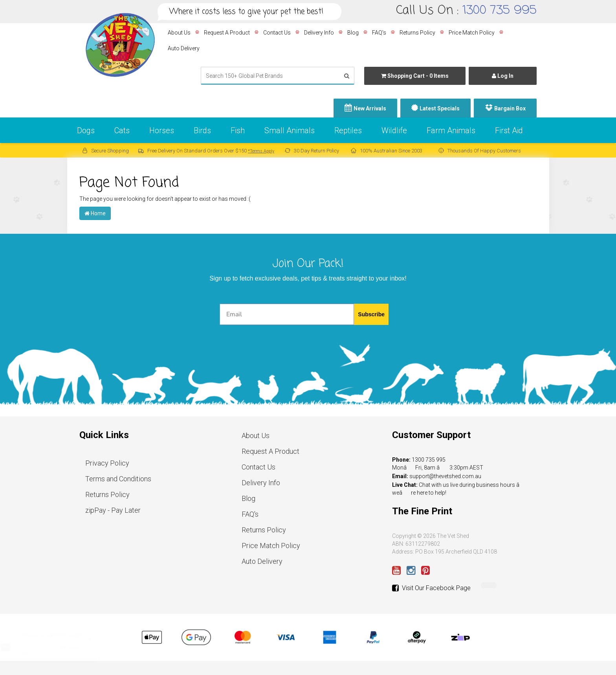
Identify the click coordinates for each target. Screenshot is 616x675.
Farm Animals (451, 130)
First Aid (509, 130)
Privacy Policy (107, 463)
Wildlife (394, 130)
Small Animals (290, 130)
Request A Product (227, 33)
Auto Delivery (184, 48)
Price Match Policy (472, 33)
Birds (202, 130)
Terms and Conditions (118, 479)
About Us (179, 33)
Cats (122, 130)
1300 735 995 (500, 11)
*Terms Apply (261, 151)
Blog (353, 33)
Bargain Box (510, 108)
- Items (415, 76)
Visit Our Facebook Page (431, 588)
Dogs (86, 130)
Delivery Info (319, 33)
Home (95, 213)
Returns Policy (417, 33)
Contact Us (277, 33)
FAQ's (379, 33)
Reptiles (348, 130)
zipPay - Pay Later (113, 510)
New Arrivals (370, 108)
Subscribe (371, 314)
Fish (238, 130)
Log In (503, 76)
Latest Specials (440, 108)
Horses (162, 130)
